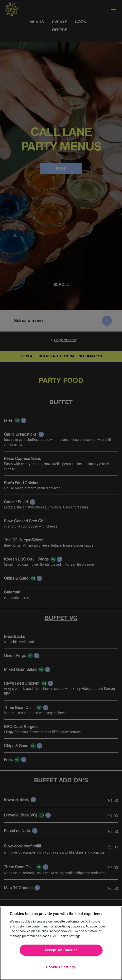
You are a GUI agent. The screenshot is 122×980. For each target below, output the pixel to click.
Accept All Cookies (61, 950)
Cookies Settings (61, 967)
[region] (61, 943)
